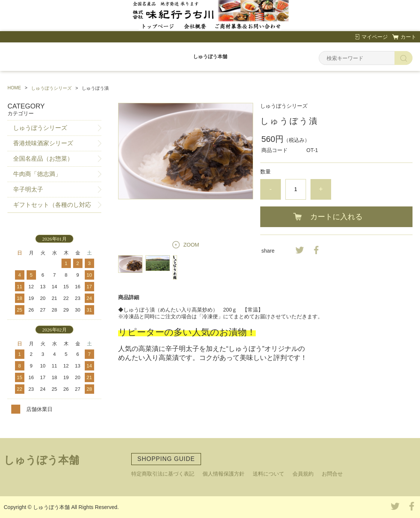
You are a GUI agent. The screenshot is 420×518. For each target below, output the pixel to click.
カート (408, 37)
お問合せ (332, 474)
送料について (268, 474)
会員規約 (303, 474)
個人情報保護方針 (223, 474)
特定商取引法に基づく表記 (163, 474)
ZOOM (191, 245)
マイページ (375, 37)
